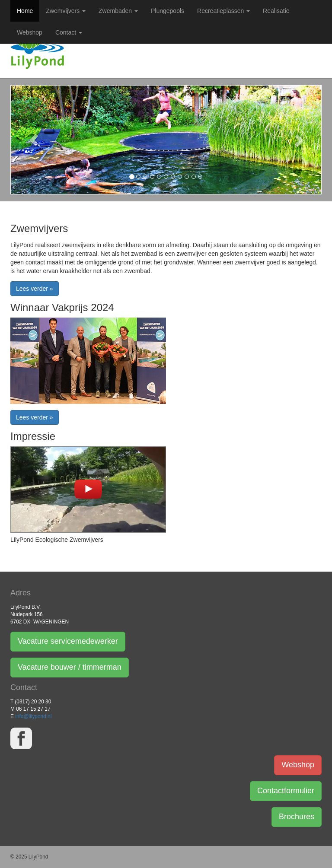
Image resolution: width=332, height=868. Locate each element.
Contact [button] (69, 32)
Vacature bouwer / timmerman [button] (70, 667)
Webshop (30, 32)
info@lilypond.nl (33, 716)
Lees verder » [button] (35, 289)
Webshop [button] (298, 765)
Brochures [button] (297, 817)
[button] (34, 140)
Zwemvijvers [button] (66, 11)
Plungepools (168, 11)
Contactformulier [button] (286, 791)
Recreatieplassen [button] (223, 11)
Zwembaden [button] (118, 11)
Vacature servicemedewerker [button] (68, 641)
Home (25, 11)
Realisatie (276, 11)
